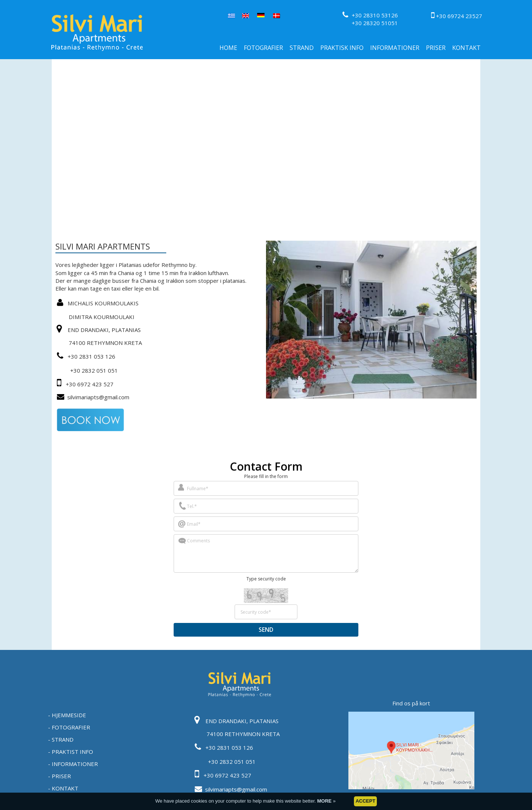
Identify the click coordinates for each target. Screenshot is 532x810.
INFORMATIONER (395, 48)
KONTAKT (466, 48)
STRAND (302, 48)
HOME (228, 48)
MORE (325, 801)
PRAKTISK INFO (342, 48)
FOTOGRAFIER (263, 48)
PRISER (436, 48)
